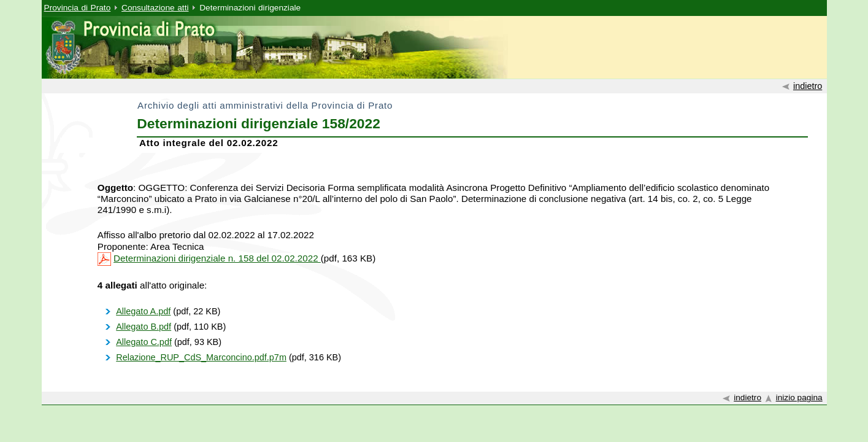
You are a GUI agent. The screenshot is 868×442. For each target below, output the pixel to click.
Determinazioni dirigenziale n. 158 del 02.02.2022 (217, 258)
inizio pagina (799, 397)
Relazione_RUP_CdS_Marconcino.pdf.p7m (201, 357)
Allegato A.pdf (143, 311)
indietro (808, 86)
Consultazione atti (155, 8)
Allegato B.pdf (144, 327)
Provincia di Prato (78, 8)
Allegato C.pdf (144, 342)
